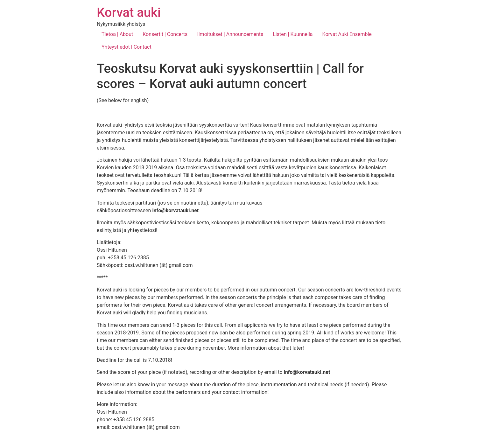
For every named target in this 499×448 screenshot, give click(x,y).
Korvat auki (129, 13)
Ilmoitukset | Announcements (230, 34)
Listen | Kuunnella (293, 34)
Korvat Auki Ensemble (347, 34)
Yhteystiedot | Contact (127, 47)
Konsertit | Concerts (165, 34)
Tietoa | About (117, 34)
